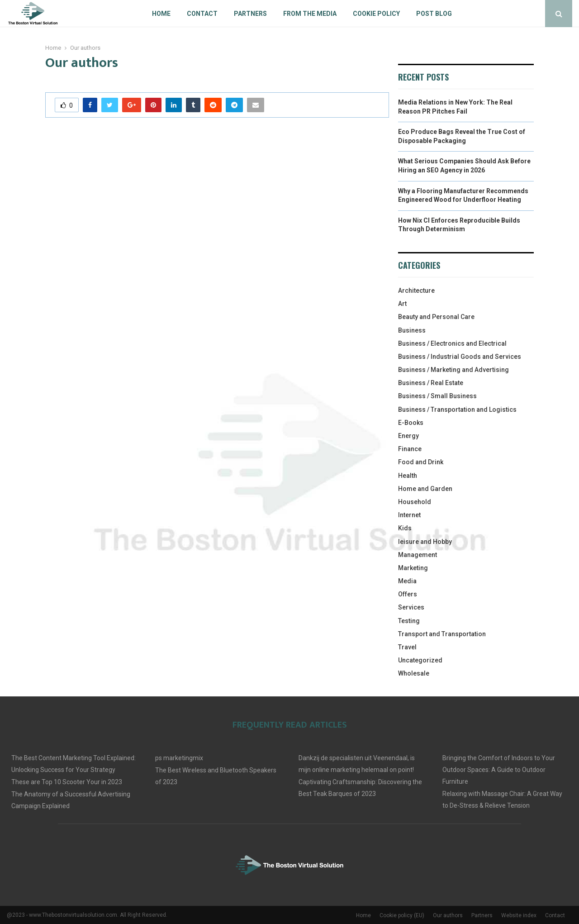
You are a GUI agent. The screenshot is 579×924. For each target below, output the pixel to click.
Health (408, 476)
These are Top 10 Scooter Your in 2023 (67, 782)
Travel (407, 647)
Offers (408, 594)
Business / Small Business (437, 396)
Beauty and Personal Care (436, 317)
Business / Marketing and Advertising (453, 370)
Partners (250, 14)
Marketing (413, 568)
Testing (409, 621)
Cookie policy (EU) (402, 915)
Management (418, 555)
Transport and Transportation (442, 634)
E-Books (411, 423)
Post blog (434, 14)
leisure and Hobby (425, 542)
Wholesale (414, 673)
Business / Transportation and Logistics (457, 410)
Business (412, 330)
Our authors (448, 915)
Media (407, 581)
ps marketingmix (179, 758)
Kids (405, 528)
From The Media (310, 14)
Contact (202, 14)
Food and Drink (421, 462)
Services (411, 607)
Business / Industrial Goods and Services (460, 357)
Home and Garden (425, 489)
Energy (408, 436)
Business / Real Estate (431, 383)
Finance (410, 449)
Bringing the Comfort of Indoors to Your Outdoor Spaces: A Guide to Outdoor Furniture (499, 770)
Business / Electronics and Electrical (452, 343)
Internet (409, 515)
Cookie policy (376, 14)
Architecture (416, 291)
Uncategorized (420, 660)
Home (161, 14)
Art (402, 304)
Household (415, 502)
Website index (519, 915)
